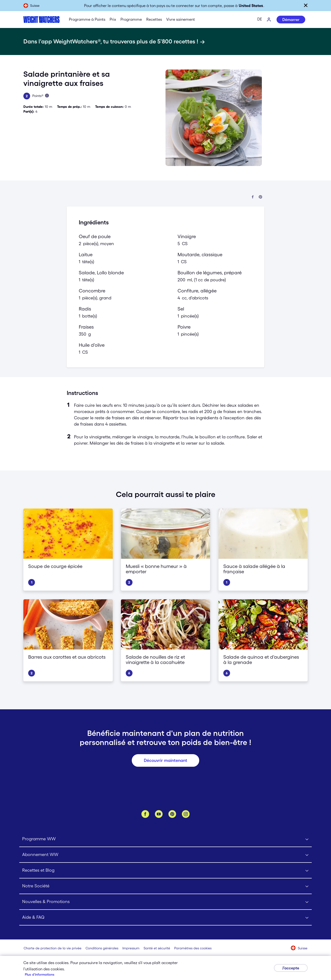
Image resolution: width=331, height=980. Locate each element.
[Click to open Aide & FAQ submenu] (165, 918)
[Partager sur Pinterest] (260, 197)
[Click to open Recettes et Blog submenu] (165, 871)
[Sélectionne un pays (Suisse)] (299, 948)
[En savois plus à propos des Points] (47, 96)
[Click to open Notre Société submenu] (165, 886)
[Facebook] (145, 814)
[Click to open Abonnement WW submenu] (165, 855)
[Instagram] (186, 814)
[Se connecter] (269, 20)
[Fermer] (306, 5)
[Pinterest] (172, 814)
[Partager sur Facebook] (253, 197)
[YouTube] (159, 814)
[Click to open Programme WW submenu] (165, 839)
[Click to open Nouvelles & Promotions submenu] (165, 902)
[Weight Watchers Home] (41, 20)
